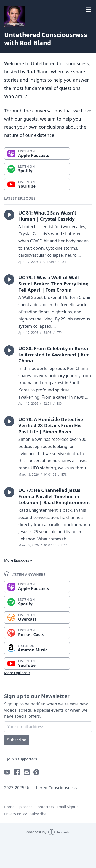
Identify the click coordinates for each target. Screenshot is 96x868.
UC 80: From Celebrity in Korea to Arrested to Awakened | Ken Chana (54, 355)
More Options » (17, 673)
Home (9, 807)
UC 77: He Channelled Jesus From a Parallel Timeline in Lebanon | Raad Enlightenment (54, 496)
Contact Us (44, 807)
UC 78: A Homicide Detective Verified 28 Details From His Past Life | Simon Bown (51, 425)
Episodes (25, 807)
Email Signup (67, 807)
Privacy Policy (15, 814)
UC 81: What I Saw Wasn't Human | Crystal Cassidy (47, 216)
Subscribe (17, 740)
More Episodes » (18, 560)
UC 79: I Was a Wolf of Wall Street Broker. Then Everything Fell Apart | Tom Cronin (54, 284)
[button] (9, 215)
